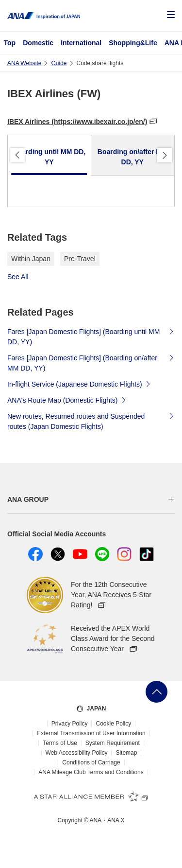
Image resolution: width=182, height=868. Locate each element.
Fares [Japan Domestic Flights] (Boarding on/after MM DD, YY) (91, 363)
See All (18, 277)
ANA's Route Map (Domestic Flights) (67, 400)
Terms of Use (60, 743)
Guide (59, 63)
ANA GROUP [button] (28, 499)
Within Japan (31, 259)
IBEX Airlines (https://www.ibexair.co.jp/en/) (77, 122)
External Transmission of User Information (91, 733)
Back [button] (17, 155)
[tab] (50, 155)
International (81, 43)
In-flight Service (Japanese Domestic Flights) (79, 384)
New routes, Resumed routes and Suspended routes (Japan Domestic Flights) (91, 421)
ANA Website (24, 63)
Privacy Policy (70, 724)
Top (10, 43)
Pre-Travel (80, 259)
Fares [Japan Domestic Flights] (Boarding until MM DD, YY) (91, 337)
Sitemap (126, 753)
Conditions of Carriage (91, 762)
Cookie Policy (113, 724)
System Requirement (113, 743)
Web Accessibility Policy (77, 753)
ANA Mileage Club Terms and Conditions (91, 772)
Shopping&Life (133, 43)
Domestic (38, 43)
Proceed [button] (165, 155)
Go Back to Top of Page (157, 692)
